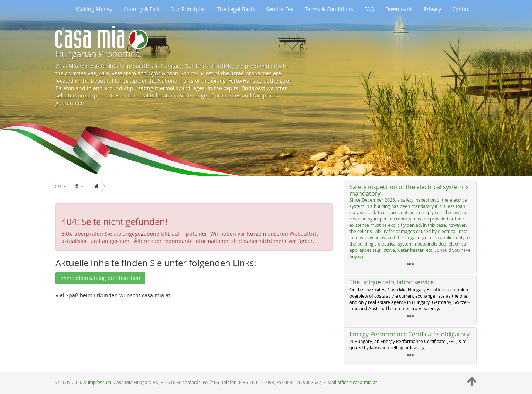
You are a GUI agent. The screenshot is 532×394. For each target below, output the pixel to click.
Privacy (432, 9)
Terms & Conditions (329, 9)
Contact (462, 9)
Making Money (94, 9)
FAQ (369, 9)
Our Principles (188, 9)
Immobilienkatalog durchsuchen (100, 278)
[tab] (410, 227)
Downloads (399, 9)
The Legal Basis (236, 9)
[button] (410, 227)
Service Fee (280, 9)
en (60, 186)
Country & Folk (141, 9)
